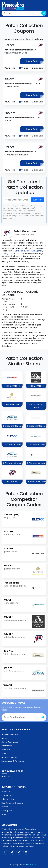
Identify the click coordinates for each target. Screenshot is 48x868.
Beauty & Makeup (10, 757)
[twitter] (12, 852)
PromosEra (32, 864)
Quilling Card (7, 253)
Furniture (6, 750)
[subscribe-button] (43, 717)
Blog (4, 814)
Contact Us (7, 795)
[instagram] (19, 852)
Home (8, 39)
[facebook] (5, 852)
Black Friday (7, 776)
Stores (5, 807)
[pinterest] (26, 852)
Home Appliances (10, 742)
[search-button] (44, 13)
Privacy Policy (8, 799)
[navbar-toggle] (43, 6)
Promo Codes (20, 39)
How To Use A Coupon (12, 803)
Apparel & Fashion (10, 734)
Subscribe (38, 200)
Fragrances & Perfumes (13, 761)
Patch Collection (36, 39)
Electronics (7, 746)
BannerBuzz (20, 251)
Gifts (4, 753)
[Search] (24, 13)
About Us (6, 792)
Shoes (4, 738)
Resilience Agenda (34, 251)
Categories (7, 811)
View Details (10, 68)
